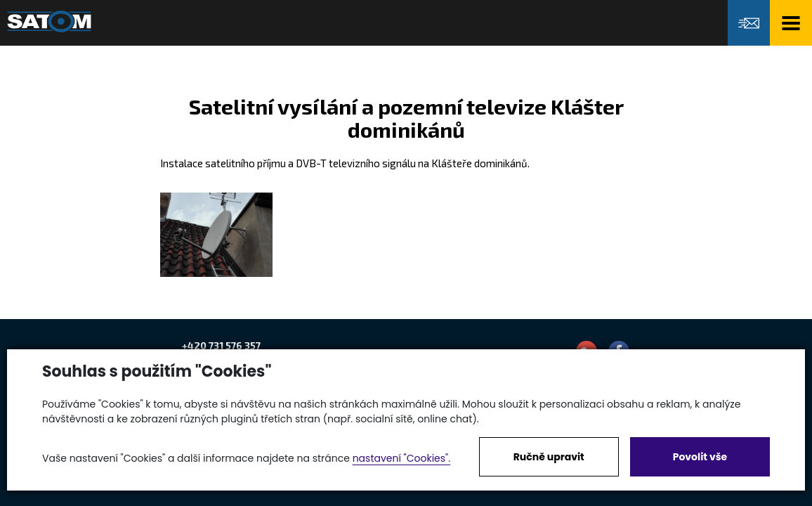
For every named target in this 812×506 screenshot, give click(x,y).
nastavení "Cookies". (401, 458)
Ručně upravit (549, 457)
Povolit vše (700, 457)
